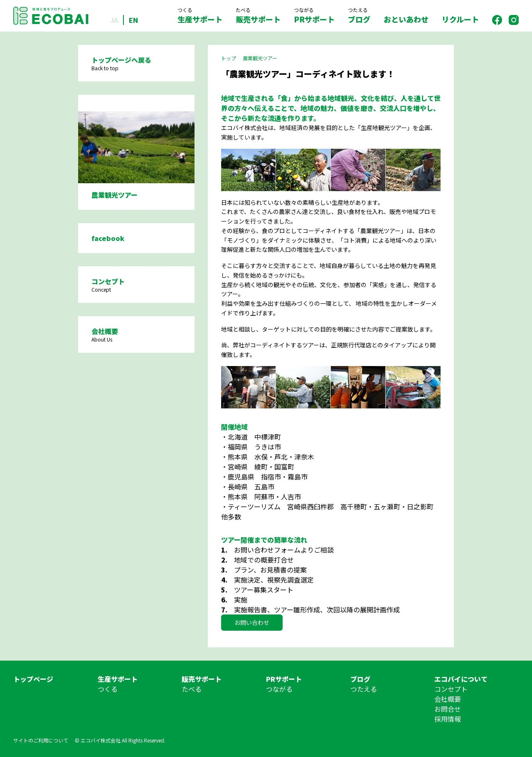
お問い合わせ (252, 622)
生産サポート (200, 16)
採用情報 (448, 719)
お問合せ (448, 709)
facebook (108, 238)
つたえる (364, 689)
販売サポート (258, 16)
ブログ (359, 16)
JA (114, 20)
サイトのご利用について (41, 740)
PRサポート (314, 16)
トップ (229, 58)
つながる (279, 689)
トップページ (33, 679)
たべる (192, 689)
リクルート (460, 19)
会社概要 (448, 699)
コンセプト (451, 689)
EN (133, 20)
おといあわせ (406, 19)
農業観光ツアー (260, 58)
